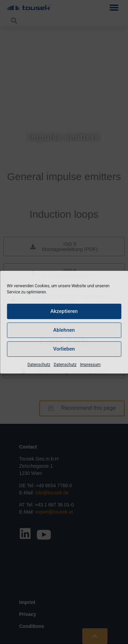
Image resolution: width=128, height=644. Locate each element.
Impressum (90, 365)
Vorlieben (64, 349)
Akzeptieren (64, 311)
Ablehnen (64, 330)
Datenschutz (39, 365)
